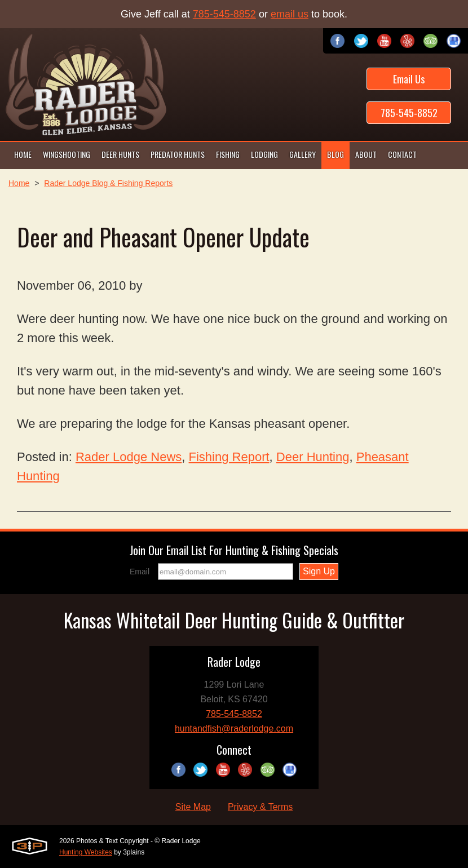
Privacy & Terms (260, 807)
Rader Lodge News (129, 457)
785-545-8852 (224, 14)
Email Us (409, 79)
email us (290, 14)
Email (140, 572)
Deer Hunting (313, 457)
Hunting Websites (86, 852)
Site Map (193, 807)
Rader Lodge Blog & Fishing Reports (108, 183)
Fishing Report (229, 457)
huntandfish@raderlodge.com (234, 728)
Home (19, 183)
